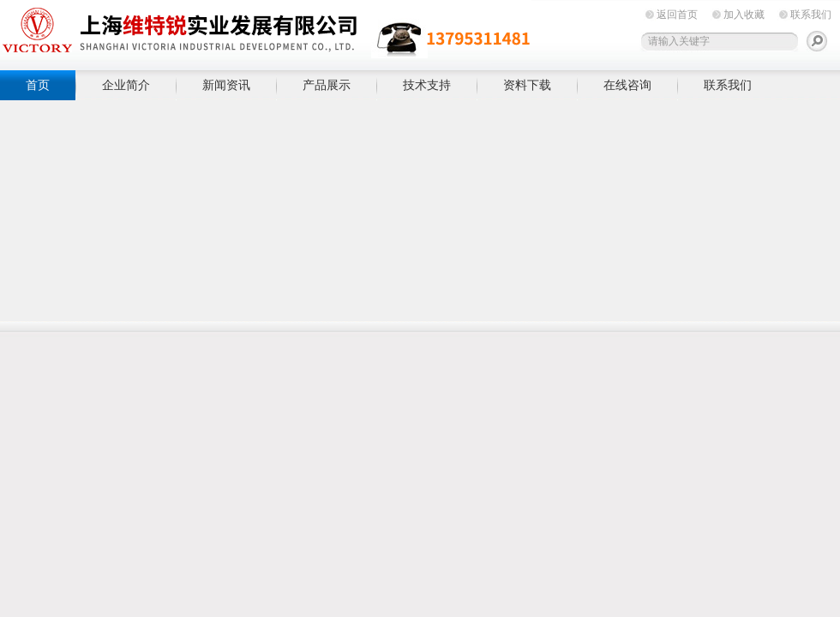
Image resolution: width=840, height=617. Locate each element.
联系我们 (811, 15)
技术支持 (427, 85)
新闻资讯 (226, 85)
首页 (38, 85)
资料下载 (527, 85)
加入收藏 (744, 15)
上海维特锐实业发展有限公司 (266, 32)
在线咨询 (627, 85)
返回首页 (677, 15)
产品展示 (327, 85)
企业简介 (126, 85)
